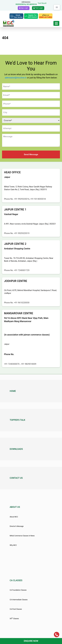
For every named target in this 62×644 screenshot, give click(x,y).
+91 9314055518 (38, 199)
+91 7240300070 (12, 364)
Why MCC (13, 545)
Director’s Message (17, 526)
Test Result (42, 3)
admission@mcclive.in (16, 78)
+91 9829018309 (29, 364)
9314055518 (32, 4)
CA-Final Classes (16, 609)
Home (13, 391)
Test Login (38, 8)
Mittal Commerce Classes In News (22, 536)
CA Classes (16, 580)
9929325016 (21, 4)
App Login (24, 8)
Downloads (16, 449)
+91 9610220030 (22, 303)
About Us (15, 507)
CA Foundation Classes (18, 590)
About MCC (14, 517)
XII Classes (14, 619)
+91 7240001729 (22, 270)
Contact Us (16, 478)
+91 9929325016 (22, 199)
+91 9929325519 (22, 233)
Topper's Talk (17, 420)
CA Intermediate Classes (19, 600)
